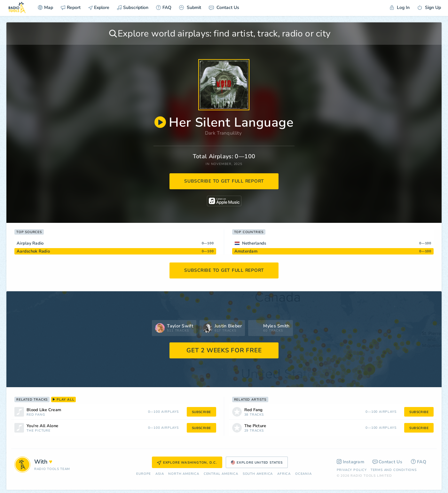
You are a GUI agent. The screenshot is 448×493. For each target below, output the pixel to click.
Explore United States (257, 463)
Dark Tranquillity (223, 133)
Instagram (351, 462)
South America (258, 474)
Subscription (133, 8)
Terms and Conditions (394, 470)
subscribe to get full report (224, 181)
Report (71, 8)
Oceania (303, 474)
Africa (284, 474)
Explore (99, 8)
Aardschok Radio (33, 251)
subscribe (201, 412)
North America (184, 474)
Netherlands (254, 243)
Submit (190, 8)
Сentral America (221, 474)
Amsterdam (246, 251)
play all (63, 400)
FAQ (164, 8)
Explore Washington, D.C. (187, 463)
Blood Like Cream (44, 410)
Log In (400, 8)
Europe (144, 474)
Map (45, 8)
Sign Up (429, 8)
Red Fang (36, 415)
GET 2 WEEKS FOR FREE (224, 350)
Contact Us (224, 8)
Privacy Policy (352, 470)
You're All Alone (42, 426)
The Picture (39, 431)
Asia (160, 474)
